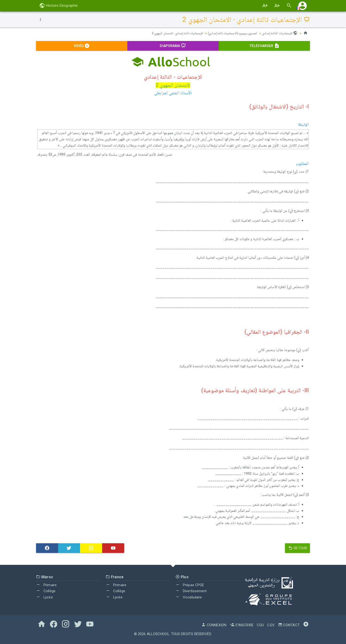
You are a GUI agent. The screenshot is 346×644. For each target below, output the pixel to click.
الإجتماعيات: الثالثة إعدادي (279, 33)
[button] (303, 6)
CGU (260, 625)
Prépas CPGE (190, 585)
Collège (46, 591)
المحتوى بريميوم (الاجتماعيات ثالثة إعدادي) (229, 33)
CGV (271, 625)
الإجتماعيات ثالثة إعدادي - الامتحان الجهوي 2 (169, 33)
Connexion (214, 625)
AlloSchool (158, 634)
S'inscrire (242, 625)
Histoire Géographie (58, 6)
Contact (289, 625)
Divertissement (191, 591)
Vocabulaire (189, 597)
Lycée (44, 597)
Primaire (46, 585)
